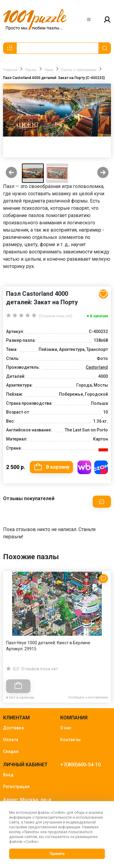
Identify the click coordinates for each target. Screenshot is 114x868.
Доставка (13, 728)
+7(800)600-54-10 (80, 765)
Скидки (11, 751)
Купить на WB (84, 467)
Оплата (11, 740)
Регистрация (16, 787)
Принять (57, 854)
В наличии (99, 316)
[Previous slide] (11, 173)
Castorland (97, 367)
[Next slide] (103, 173)
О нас (66, 728)
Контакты (70, 740)
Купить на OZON (101, 467)
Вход (8, 775)
